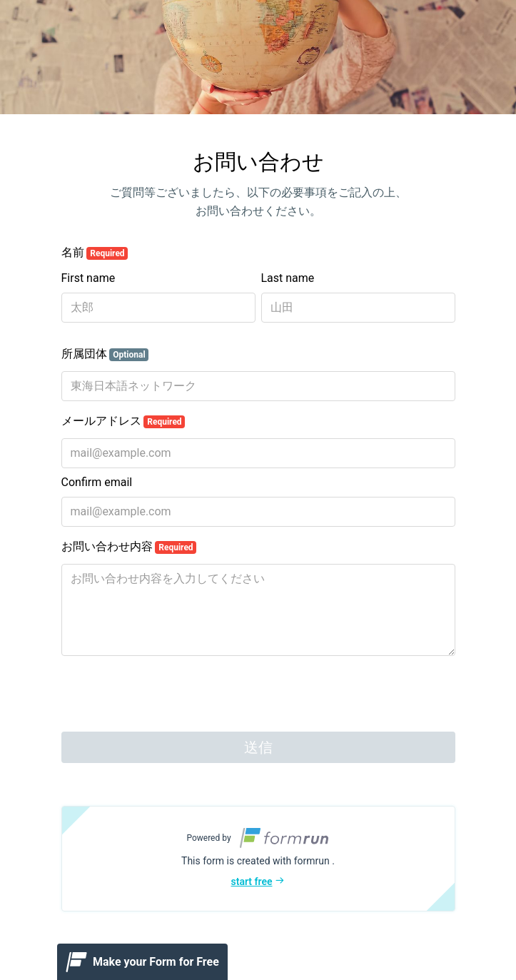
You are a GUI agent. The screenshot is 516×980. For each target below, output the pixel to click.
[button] (258, 859)
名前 (95, 253)
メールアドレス (123, 421)
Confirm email (97, 482)
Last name (288, 278)
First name (88, 278)
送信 (258, 747)
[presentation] (170, 695)
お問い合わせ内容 (129, 547)
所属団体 (105, 354)
